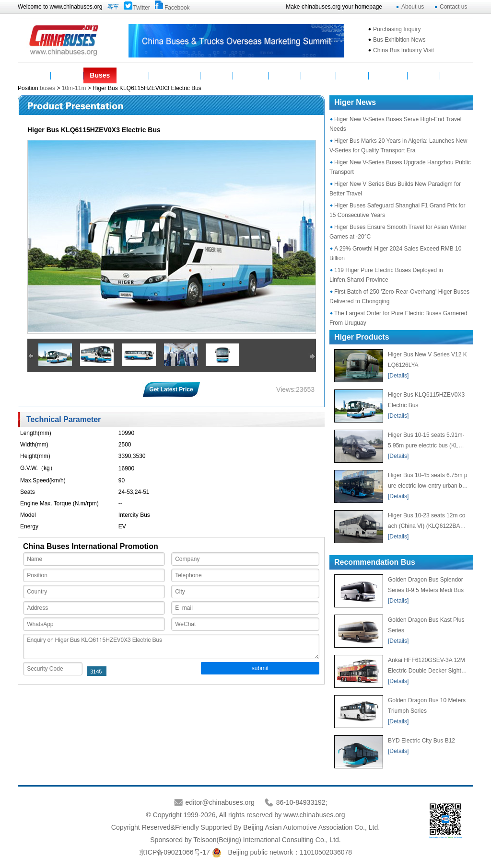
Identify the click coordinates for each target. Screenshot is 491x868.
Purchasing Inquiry (397, 29)
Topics (352, 75)
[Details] (398, 376)
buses (48, 88)
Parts (133, 75)
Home (34, 75)
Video (217, 75)
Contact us (453, 7)
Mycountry (388, 75)
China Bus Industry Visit (403, 50)
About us (413, 7)
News (67, 75)
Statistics (318, 75)
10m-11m (74, 88)
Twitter (142, 8)
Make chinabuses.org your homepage (334, 7)
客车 (113, 7)
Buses (100, 75)
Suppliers (251, 75)
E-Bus (424, 75)
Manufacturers (175, 75)
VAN (457, 75)
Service (285, 75)
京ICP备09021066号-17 (175, 852)
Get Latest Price (171, 389)
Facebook (177, 8)
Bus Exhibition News (399, 40)
